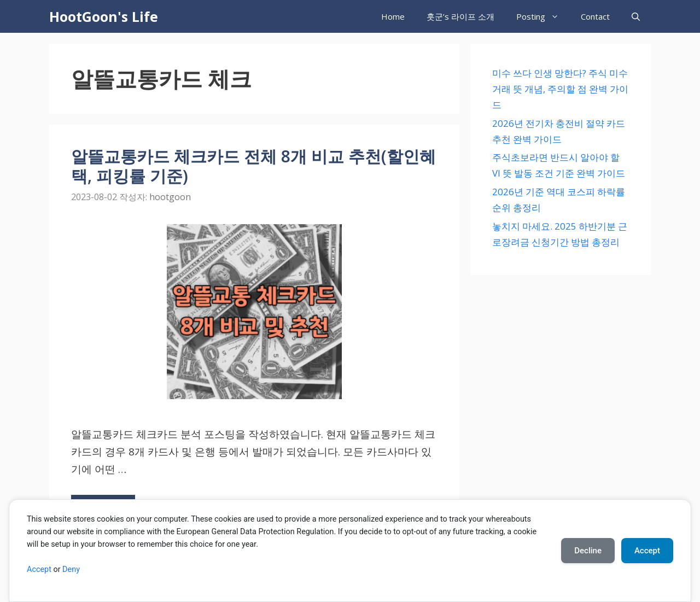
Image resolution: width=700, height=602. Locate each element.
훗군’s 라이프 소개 (460, 16)
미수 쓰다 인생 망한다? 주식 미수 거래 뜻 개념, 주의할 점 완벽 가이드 (560, 89)
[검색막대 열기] (636, 16)
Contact (595, 16)
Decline (588, 551)
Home (393, 16)
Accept (39, 569)
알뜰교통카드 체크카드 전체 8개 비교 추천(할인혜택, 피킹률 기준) (253, 166)
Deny (71, 569)
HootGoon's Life (104, 16)
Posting (543, 16)
